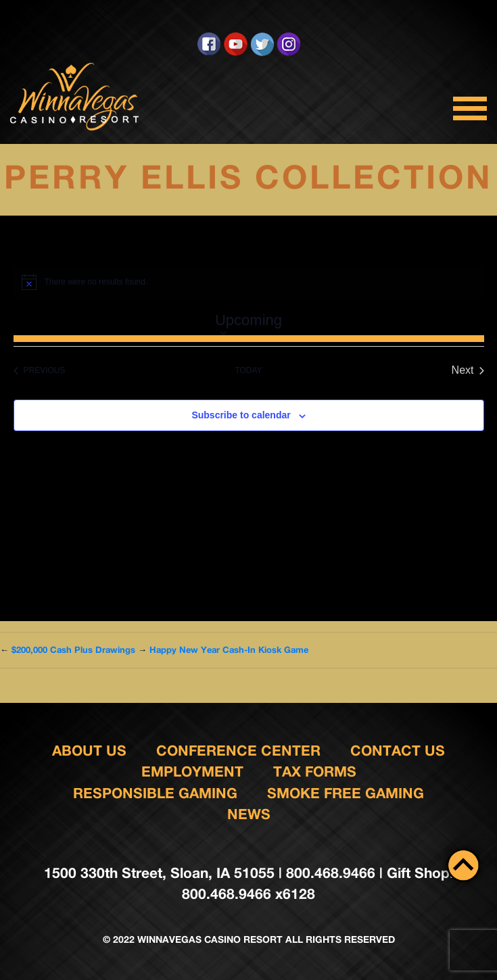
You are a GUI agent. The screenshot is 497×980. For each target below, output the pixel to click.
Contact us (398, 751)
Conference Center (238, 751)
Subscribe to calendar (241, 415)
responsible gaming (155, 793)
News (249, 814)
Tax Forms (315, 771)
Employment (192, 771)
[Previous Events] (40, 371)
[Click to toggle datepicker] (249, 322)
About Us (89, 751)
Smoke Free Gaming (346, 793)
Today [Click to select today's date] (248, 370)
